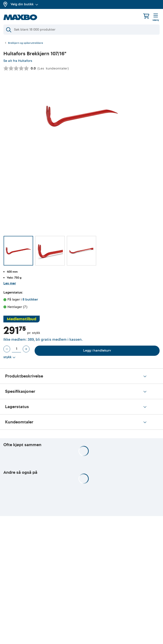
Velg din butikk (24, 4)
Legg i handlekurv (97, 350)
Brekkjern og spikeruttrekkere (26, 43)
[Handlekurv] (146, 16)
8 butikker (30, 299)
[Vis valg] (9, 357)
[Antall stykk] (16, 349)
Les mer (10, 283)
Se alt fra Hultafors (18, 61)
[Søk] (81, 30)
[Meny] (156, 18)
